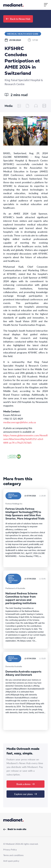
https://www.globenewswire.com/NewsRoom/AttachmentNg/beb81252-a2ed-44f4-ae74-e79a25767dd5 (25, 439)
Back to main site (15, 829)
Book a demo (26, 784)
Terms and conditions (13, 855)
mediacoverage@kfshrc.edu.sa (20, 422)
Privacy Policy (10, 849)
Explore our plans (26, 794)
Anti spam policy (11, 861)
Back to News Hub (18, 19)
